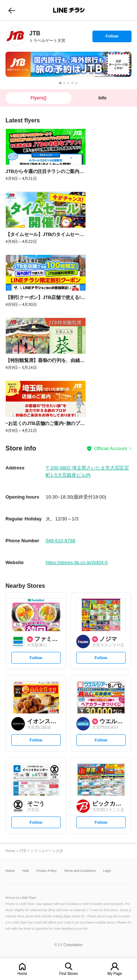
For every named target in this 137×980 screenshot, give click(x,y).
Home (22, 974)
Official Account (111, 448)
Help (26, 871)
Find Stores (68, 974)
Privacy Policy (46, 871)
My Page (115, 974)
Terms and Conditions (80, 871)
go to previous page (12, 10)
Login (107, 871)
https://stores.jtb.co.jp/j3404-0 (77, 562)
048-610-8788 (60, 541)
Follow (112, 38)
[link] (16, 36)
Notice (10, 871)
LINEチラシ (69, 10)
